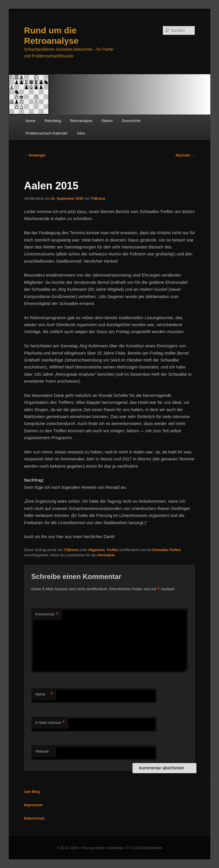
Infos (81, 133)
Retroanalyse (81, 121)
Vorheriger (35, 155)
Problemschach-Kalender (47, 133)
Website (42, 751)
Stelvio (107, 121)
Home (31, 121)
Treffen (112, 550)
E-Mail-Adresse (50, 723)
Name (44, 694)
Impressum (33, 805)
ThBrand (98, 199)
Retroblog (53, 121)
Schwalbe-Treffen (166, 550)
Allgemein (96, 550)
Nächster (185, 155)
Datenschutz (34, 818)
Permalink (106, 555)
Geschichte (131, 121)
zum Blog (32, 792)
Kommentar (47, 614)
